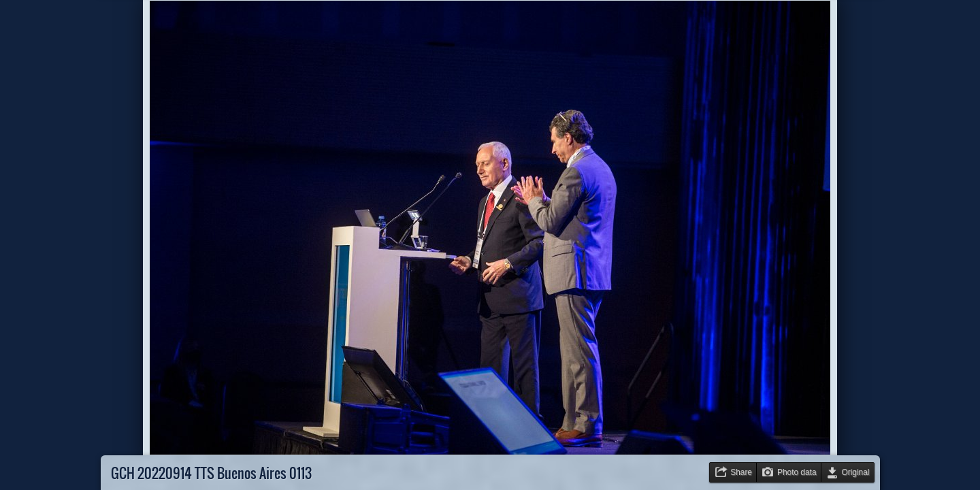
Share (741, 472)
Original (856, 472)
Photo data (797, 472)
